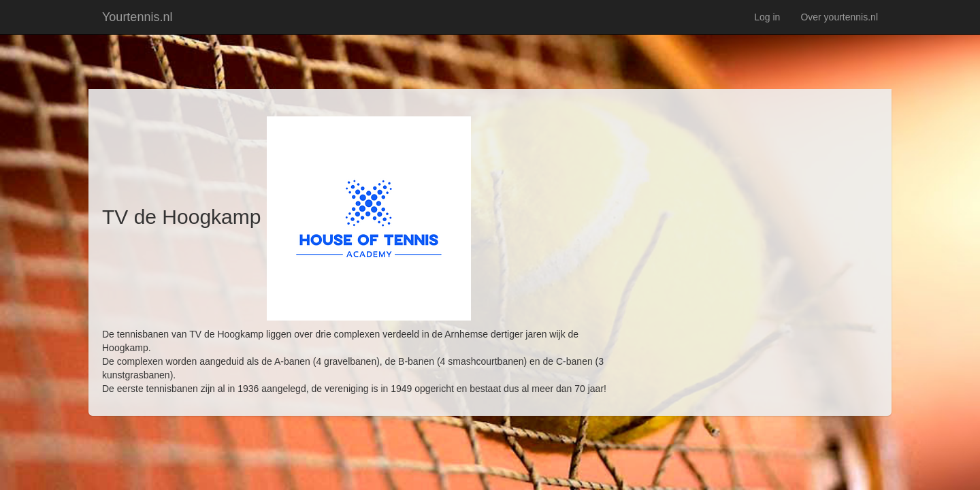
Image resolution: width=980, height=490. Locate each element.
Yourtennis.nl (137, 17)
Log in (767, 17)
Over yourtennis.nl (839, 17)
